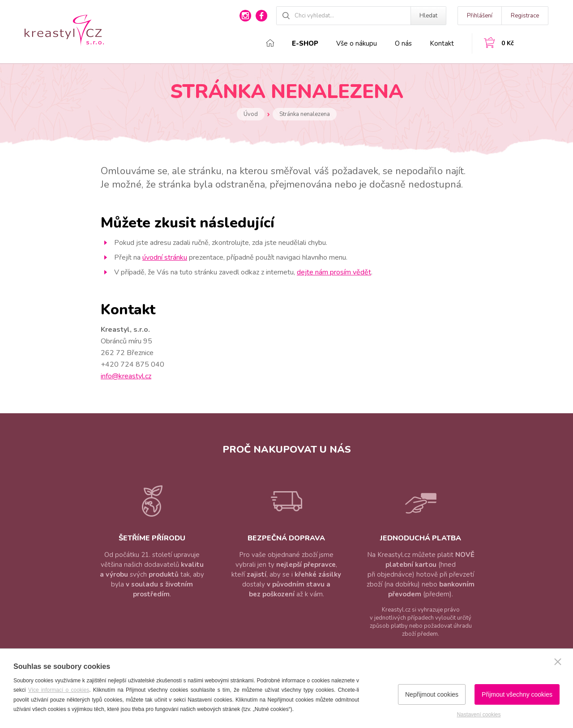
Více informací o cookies (59, 690)
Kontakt (442, 43)
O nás (403, 43)
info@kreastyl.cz (126, 376)
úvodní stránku (165, 257)
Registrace (525, 16)
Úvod (251, 114)
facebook (261, 16)
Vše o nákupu (357, 43)
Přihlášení (480, 16)
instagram (245, 16)
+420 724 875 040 (133, 364)
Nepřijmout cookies (432, 694)
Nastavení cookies (479, 715)
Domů (270, 43)
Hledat (428, 16)
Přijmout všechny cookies (517, 694)
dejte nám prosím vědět (334, 272)
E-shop (305, 43)
